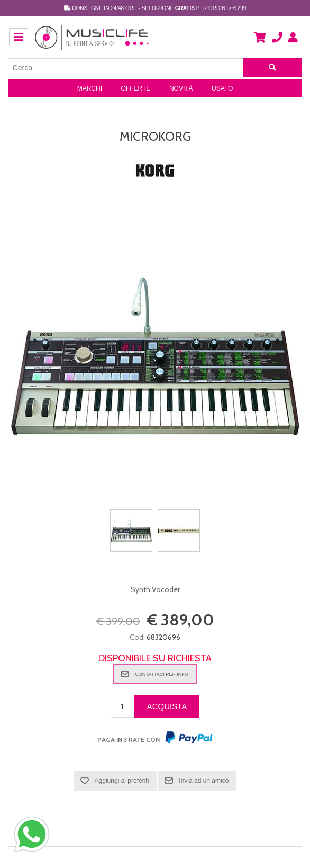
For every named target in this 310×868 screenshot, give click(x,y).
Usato (222, 88)
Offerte (136, 88)
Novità (181, 88)
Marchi (90, 88)
